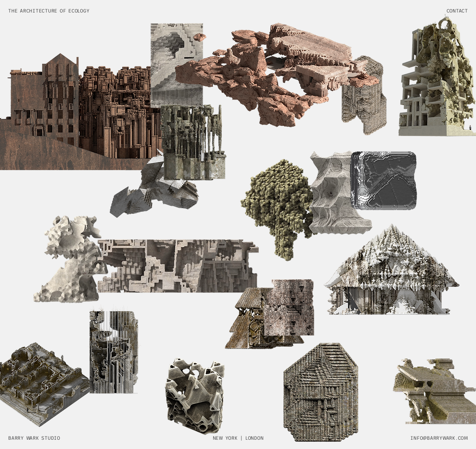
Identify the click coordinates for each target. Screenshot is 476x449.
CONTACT (457, 11)
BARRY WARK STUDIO (34, 438)
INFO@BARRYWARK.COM (439, 438)
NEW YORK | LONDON (238, 438)
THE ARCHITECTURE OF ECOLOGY (49, 11)
